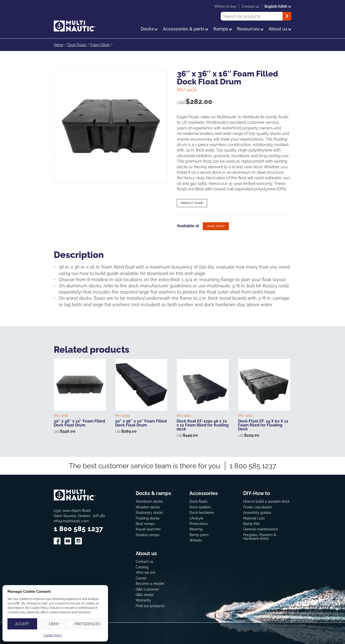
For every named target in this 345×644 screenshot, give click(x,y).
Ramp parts (199, 535)
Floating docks (148, 518)
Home (59, 45)
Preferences (87, 624)
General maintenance (261, 529)
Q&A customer (147, 589)
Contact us (145, 561)
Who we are (146, 572)
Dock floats (199, 501)
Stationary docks (149, 512)
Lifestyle (196, 518)
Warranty (143, 600)
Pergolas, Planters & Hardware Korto (260, 537)
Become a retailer (150, 583)
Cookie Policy (53, 635)
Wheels (196, 540)
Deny (54, 624)
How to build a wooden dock (266, 501)
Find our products (150, 606)
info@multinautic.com (71, 521)
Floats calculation (258, 507)
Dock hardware (202, 512)
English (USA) (278, 6)
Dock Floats (77, 45)
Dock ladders (200, 507)
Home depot (216, 226)
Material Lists (254, 518)
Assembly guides (257, 512)
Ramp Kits (252, 524)
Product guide (192, 203)
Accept (22, 624)
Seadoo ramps (148, 535)
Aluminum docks (149, 501)
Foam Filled (100, 45)
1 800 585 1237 (253, 466)
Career (141, 578)
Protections (199, 524)
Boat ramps (145, 524)
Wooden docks (148, 507)
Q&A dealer (145, 595)
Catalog (142, 567)
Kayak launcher (148, 529)
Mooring (196, 529)
